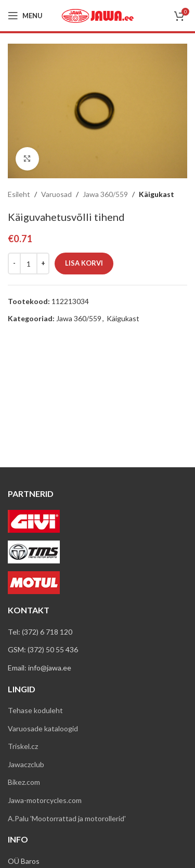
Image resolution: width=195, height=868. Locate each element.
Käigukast (157, 194)
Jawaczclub (26, 764)
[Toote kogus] (29, 264)
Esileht (19, 194)
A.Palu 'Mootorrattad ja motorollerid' (67, 818)
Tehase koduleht (35, 710)
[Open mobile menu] (25, 16)
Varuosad (56, 194)
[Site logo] (98, 15)
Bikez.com (24, 782)
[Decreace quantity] (14, 264)
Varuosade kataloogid (43, 728)
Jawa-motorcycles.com (45, 800)
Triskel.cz (23, 746)
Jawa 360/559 (105, 194)
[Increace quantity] (43, 264)
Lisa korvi (84, 263)
